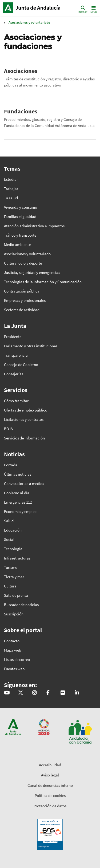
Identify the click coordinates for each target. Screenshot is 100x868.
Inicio (39, 8)
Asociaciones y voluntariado (29, 22)
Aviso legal (50, 775)
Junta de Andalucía (8, 8)
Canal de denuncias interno (50, 785)
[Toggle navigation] (93, 9)
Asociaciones (21, 71)
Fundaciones (21, 111)
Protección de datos (50, 806)
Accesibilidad (50, 765)
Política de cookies (50, 795)
